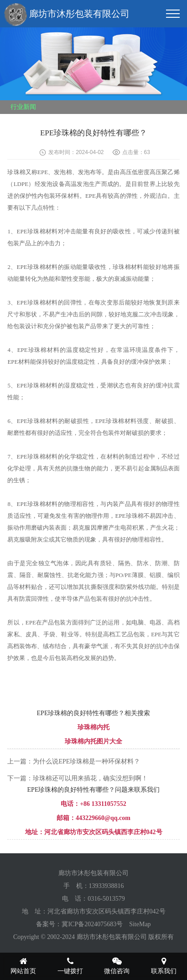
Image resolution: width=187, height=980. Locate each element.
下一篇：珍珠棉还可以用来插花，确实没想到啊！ (78, 778)
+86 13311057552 (103, 804)
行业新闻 (23, 107)
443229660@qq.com (103, 818)
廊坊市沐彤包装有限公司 (67, 15)
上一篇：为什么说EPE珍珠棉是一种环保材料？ (74, 761)
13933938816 (106, 886)
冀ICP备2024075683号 (92, 924)
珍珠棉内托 (93, 727)
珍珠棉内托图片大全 (93, 741)
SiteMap (140, 924)
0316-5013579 (106, 899)
